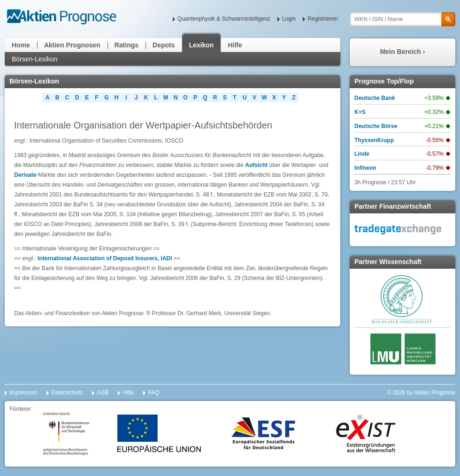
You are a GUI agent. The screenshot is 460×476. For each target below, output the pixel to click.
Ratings (126, 45)
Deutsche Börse (376, 126)
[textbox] (402, 19)
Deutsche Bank (375, 98)
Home (21, 45)
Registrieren (323, 19)
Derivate (25, 175)
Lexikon (202, 45)
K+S (360, 112)
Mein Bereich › (403, 52)
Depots (164, 45)
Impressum (23, 393)
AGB (103, 393)
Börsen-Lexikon (34, 59)
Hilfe (235, 45)
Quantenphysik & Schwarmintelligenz (224, 19)
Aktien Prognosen (72, 45)
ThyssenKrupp (374, 140)
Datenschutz (67, 393)
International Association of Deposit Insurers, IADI (105, 258)
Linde (362, 154)
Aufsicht (256, 165)
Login (289, 19)
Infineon (365, 168)
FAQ (153, 393)
